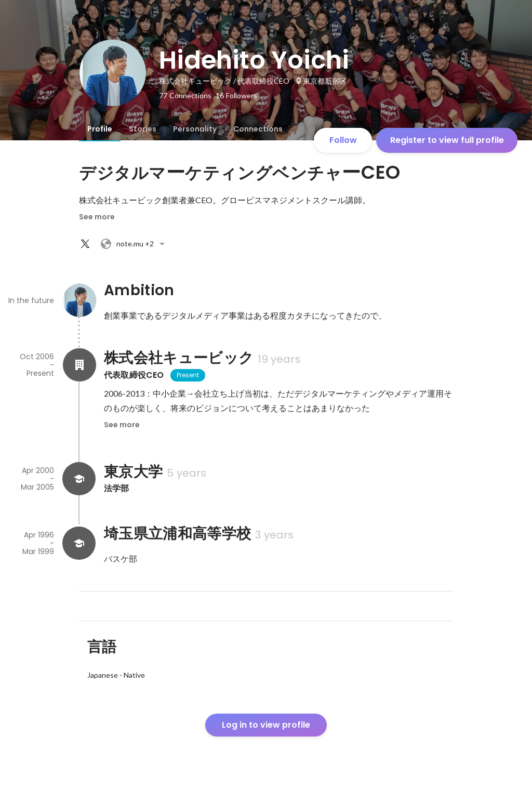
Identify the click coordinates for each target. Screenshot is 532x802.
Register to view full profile (447, 140)
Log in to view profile (266, 725)
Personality (195, 129)
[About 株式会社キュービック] (79, 365)
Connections (258, 129)
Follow (343, 140)
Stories (143, 129)
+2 (134, 244)
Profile (100, 129)
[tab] (100, 129)
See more (97, 217)
